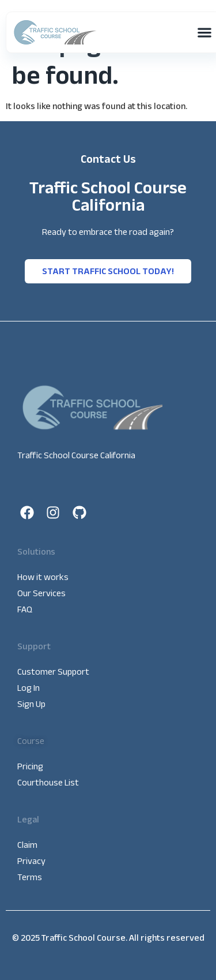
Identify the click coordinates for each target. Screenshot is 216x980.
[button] (204, 33)
